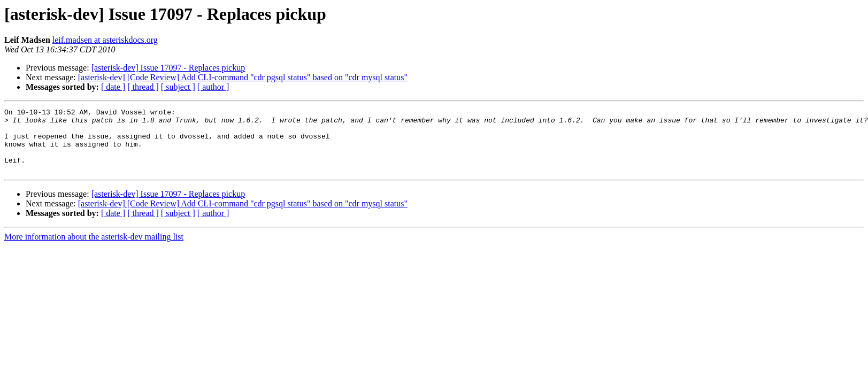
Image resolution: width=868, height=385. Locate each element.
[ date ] (113, 87)
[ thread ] (143, 87)
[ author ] (213, 87)
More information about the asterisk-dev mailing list (94, 249)
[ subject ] (178, 87)
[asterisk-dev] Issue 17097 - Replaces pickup (168, 68)
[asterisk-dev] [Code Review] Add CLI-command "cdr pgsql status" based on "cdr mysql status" (243, 77)
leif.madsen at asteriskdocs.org (105, 40)
